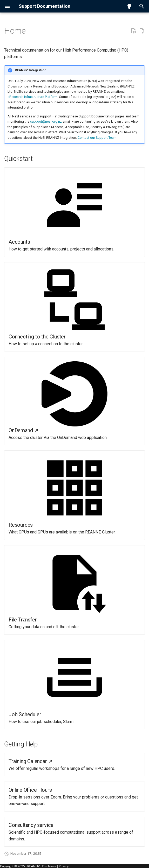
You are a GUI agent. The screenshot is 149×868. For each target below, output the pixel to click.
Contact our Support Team (97, 138)
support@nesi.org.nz (46, 121)
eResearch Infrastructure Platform (33, 97)
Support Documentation (45, 6)
